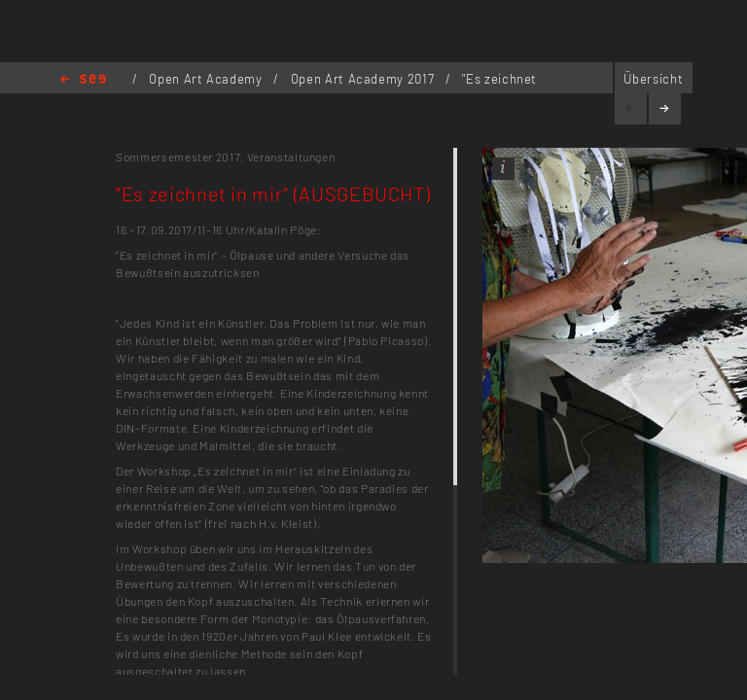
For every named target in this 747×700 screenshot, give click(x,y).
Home (83, 80)
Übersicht (653, 79)
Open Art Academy (207, 79)
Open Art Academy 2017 (364, 79)
